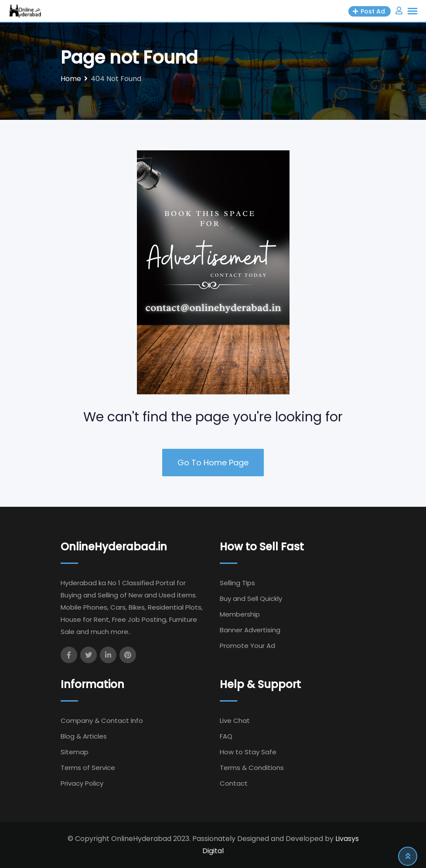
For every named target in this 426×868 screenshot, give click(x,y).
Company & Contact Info (102, 721)
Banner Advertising (250, 630)
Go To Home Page (213, 463)
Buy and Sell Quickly (251, 598)
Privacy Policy (82, 783)
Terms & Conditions (252, 768)
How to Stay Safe (248, 752)
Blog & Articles (84, 736)
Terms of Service (88, 768)
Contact (234, 783)
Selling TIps (237, 583)
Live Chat (235, 721)
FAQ (226, 736)
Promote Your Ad (247, 646)
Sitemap (75, 752)
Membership (240, 614)
